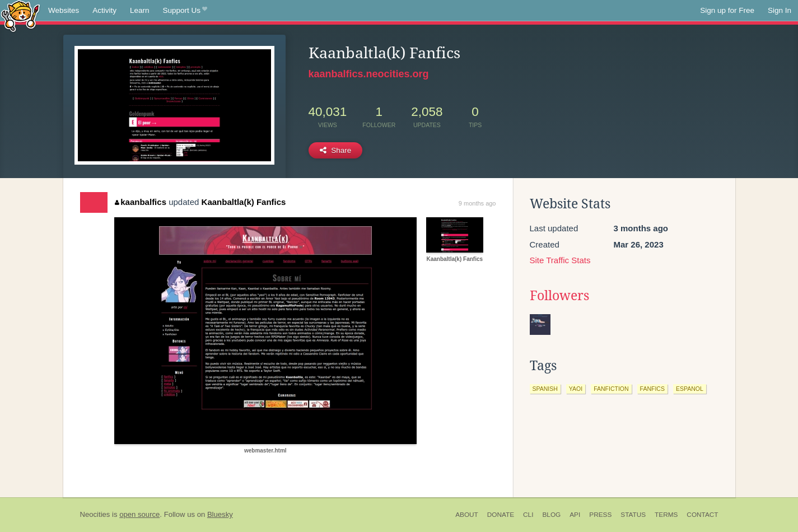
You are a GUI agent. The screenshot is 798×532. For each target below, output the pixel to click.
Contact (702, 515)
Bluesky (220, 514)
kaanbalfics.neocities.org (369, 74)
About (467, 515)
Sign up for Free (727, 10)
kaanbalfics (141, 202)
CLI (528, 515)
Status (633, 515)
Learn (140, 10)
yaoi (576, 389)
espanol (690, 389)
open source (139, 514)
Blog (551, 515)
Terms (666, 515)
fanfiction (611, 389)
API (575, 515)
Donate (501, 515)
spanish (545, 389)
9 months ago (477, 203)
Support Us (185, 11)
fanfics (652, 389)
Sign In (780, 10)
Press (600, 515)
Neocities (95, 514)
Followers (559, 296)
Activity (104, 10)
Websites (64, 10)
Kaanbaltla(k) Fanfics (244, 202)
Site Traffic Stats (560, 260)
